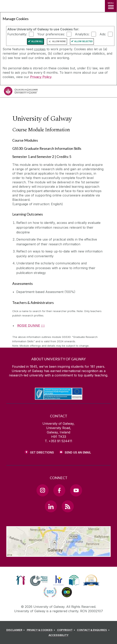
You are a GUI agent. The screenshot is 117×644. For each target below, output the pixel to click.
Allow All (37, 41)
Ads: (103, 34)
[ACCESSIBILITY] (58, 635)
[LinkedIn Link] (51, 506)
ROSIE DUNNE (29, 326)
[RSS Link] (68, 506)
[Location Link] (58, 554)
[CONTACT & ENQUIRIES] (94, 630)
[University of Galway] (21, 92)
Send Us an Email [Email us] (78, 452)
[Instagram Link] (42, 490)
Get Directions (42, 452)
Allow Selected (84, 41)
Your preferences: (51, 34)
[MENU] (111, 6)
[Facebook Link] (59, 490)
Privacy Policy (41, 77)
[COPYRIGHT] (67, 630)
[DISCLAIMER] (16, 630)
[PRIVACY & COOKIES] (42, 630)
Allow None (59, 41)
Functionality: (17, 34)
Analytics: (82, 34)
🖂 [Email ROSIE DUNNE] (43, 326)
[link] (21, 580)
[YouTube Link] (76, 490)
